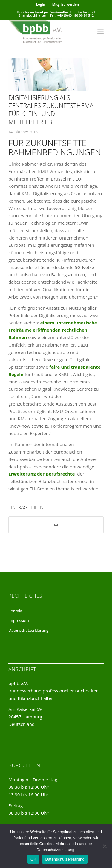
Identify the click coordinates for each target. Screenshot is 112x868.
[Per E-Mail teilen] (56, 525)
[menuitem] (41, 4)
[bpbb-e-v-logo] (46, 32)
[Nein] (105, 846)
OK (33, 859)
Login (41, 4)
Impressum (19, 620)
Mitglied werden (66, 4)
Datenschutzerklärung (28, 630)
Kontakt (15, 611)
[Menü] (101, 32)
